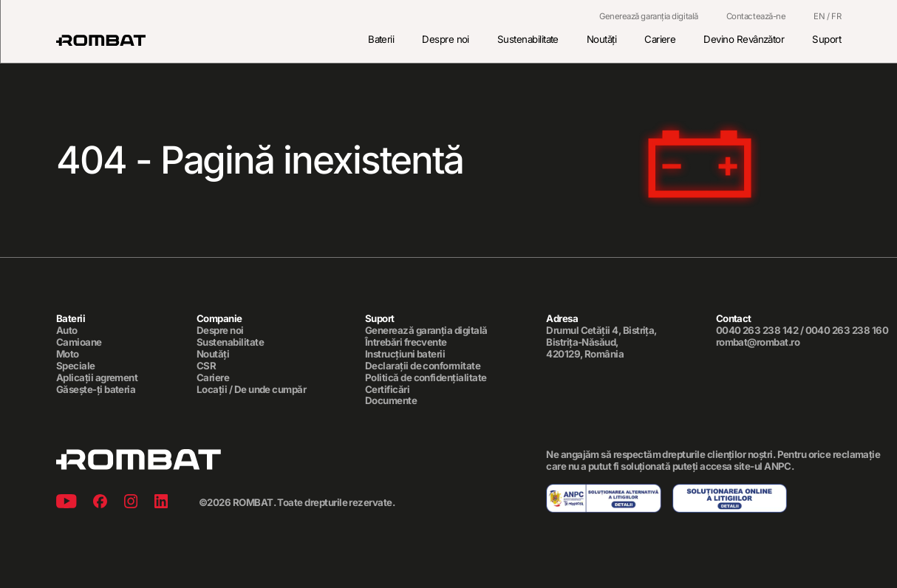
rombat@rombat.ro (758, 342)
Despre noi (446, 39)
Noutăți (601, 39)
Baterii (381, 39)
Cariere (660, 39)
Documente (391, 401)
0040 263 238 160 (847, 330)
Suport (826, 39)
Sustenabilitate (528, 39)
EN (819, 16)
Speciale (76, 366)
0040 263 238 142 (757, 330)
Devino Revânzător (744, 39)
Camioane (79, 342)
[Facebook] (100, 503)
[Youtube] (66, 503)
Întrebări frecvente (406, 342)
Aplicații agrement (97, 378)
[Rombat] (101, 40)
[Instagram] (131, 503)
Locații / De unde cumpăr (251, 390)
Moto (68, 354)
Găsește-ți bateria (96, 390)
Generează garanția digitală (649, 17)
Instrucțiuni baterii (405, 354)
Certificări (387, 390)
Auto (67, 331)
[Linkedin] (161, 503)
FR (836, 16)
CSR (206, 366)
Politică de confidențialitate (426, 378)
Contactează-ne (756, 17)
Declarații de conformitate (423, 366)
